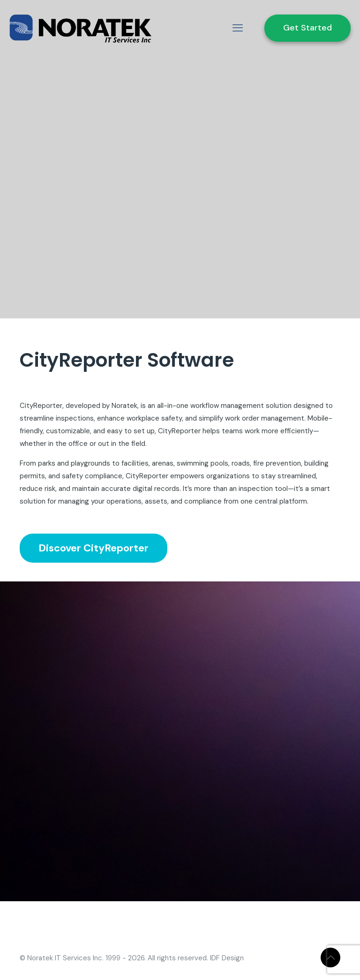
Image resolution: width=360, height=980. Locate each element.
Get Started (307, 28)
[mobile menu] (238, 28)
